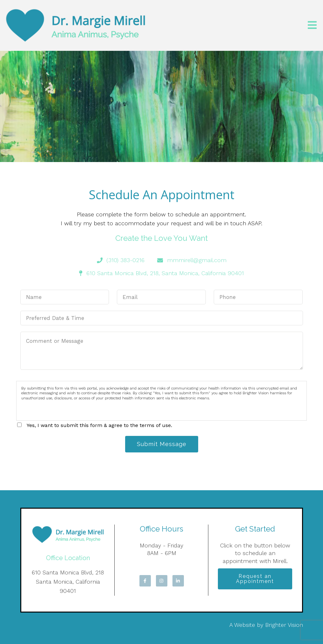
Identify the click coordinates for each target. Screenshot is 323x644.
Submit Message (162, 444)
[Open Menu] (312, 26)
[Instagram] (162, 581)
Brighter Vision (284, 625)
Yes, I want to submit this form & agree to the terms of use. (99, 425)
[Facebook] (145, 581)
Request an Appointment (255, 579)
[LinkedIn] (178, 581)
